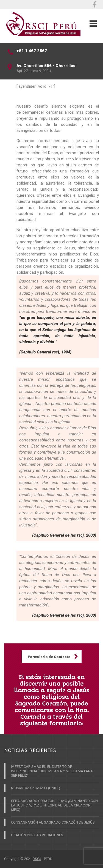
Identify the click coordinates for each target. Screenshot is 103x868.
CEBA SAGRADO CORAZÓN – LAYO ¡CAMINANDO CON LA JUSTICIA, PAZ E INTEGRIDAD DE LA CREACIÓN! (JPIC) (54, 805)
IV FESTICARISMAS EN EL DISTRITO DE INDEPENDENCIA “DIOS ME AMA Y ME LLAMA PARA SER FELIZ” (52, 771)
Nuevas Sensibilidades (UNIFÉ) (36, 788)
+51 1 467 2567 (32, 51)
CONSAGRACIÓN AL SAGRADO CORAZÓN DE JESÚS (53, 822)
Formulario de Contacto (49, 657)
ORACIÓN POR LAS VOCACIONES (37, 835)
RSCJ (37, 859)
